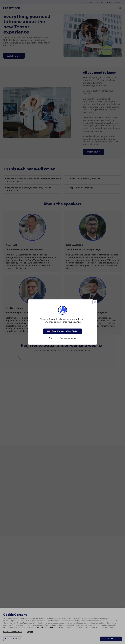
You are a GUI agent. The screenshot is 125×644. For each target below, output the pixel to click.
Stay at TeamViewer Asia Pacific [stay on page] (62, 338)
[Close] (95, 302)
